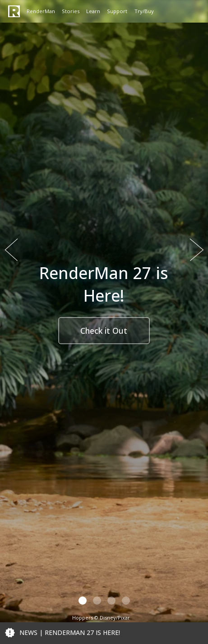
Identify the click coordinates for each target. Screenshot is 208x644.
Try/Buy (144, 11)
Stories (71, 11)
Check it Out (104, 331)
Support (117, 11)
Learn (93, 11)
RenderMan (41, 11)
